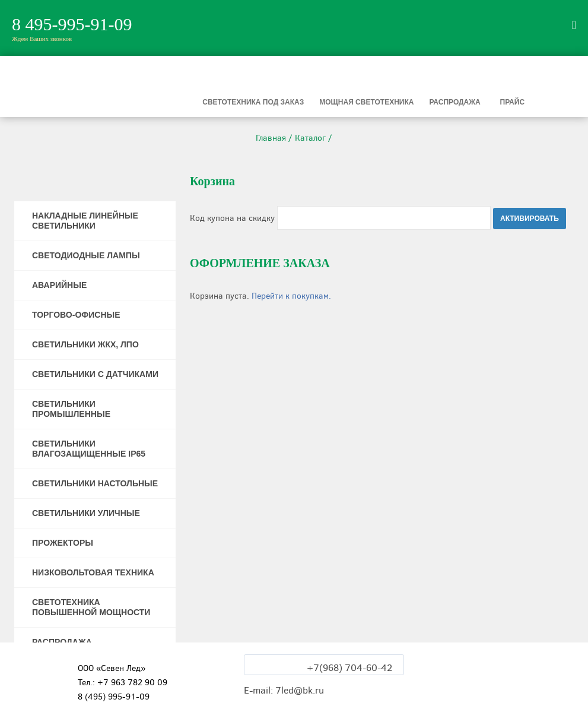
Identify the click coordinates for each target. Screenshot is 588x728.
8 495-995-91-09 (72, 24)
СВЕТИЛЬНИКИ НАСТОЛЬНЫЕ (95, 483)
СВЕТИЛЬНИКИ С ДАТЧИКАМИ (95, 374)
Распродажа (454, 102)
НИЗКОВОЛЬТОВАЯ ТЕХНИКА (93, 572)
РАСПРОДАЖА (62, 642)
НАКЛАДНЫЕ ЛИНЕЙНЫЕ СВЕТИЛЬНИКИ (85, 221)
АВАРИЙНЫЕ (59, 285)
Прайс (513, 102)
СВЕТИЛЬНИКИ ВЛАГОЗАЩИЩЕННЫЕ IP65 (89, 449)
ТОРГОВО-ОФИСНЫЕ (76, 315)
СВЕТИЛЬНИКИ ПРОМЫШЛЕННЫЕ (71, 409)
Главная (271, 138)
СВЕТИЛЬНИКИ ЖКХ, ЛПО (85, 344)
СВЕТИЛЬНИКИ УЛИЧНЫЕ (86, 513)
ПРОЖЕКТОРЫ (63, 543)
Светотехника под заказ (253, 102)
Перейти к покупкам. (291, 296)
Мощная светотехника (366, 102)
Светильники (116, 102)
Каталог (310, 138)
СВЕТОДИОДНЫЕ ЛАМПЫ (86, 255)
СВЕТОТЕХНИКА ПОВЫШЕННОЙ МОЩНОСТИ (91, 607)
